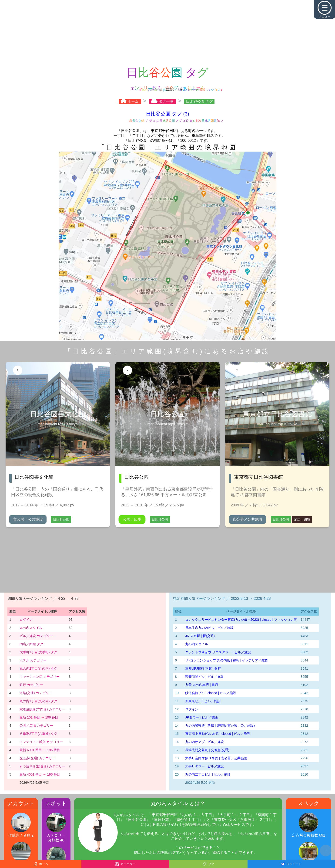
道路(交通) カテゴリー (36, 693)
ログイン (26, 620)
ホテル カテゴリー (33, 660)
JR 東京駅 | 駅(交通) (200, 636)
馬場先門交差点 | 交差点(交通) (207, 750)
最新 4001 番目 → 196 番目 (40, 774)
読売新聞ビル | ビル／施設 (204, 677)
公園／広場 (132, 519)
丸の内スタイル (31, 628)
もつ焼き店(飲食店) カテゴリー (42, 766)
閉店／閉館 (302, 519)
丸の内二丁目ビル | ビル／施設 (208, 774)
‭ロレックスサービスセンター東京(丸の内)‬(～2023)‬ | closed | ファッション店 (241, 620)
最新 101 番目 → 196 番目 (39, 717)
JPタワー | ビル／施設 (202, 717)
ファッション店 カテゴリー (40, 677)
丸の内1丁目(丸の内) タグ (38, 701)
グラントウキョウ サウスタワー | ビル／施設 (218, 652)
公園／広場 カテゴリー (36, 726)
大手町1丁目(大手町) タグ (38, 652)
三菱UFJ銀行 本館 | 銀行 (203, 668)
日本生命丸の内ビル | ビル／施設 (209, 628)
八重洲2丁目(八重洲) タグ (38, 734)
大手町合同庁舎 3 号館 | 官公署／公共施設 (216, 758)
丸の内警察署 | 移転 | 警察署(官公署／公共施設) (220, 726)
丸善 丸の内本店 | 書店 (202, 685)
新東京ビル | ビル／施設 (203, 701)
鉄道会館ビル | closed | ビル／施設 (211, 693)
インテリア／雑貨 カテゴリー (41, 742)
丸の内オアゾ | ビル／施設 (204, 742)
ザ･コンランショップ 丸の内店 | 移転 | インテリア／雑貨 (227, 660)
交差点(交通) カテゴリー (37, 758)
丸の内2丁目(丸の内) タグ (38, 668)
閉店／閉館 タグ (31, 644)
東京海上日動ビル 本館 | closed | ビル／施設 (218, 734)
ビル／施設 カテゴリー (36, 636)
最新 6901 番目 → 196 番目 (40, 750)
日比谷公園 (61, 519)
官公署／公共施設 (28, 519)
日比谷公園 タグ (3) (167, 114)
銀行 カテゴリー (31, 685)
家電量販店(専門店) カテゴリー (42, 709)
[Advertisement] (167, 33)
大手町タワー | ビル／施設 (204, 766)
